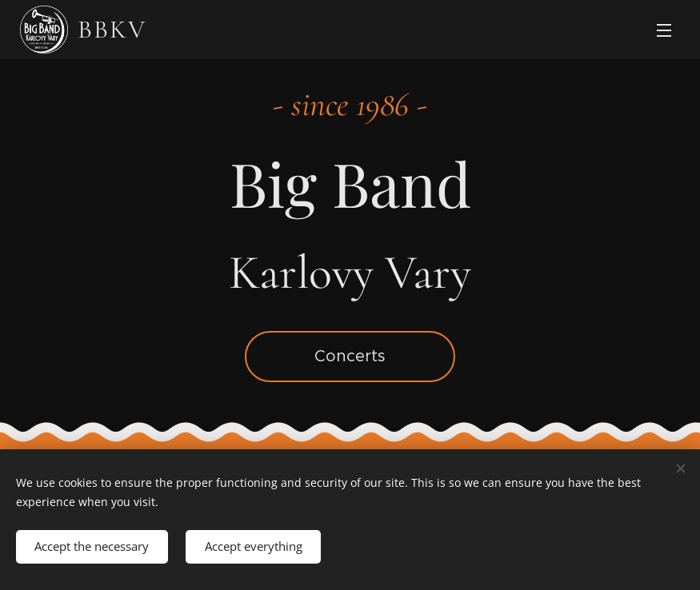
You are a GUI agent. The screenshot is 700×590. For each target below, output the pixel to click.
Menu (664, 30)
